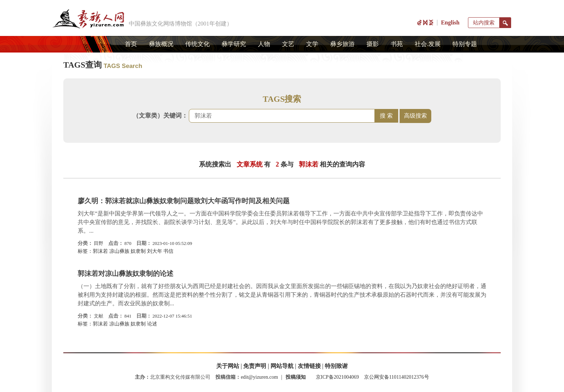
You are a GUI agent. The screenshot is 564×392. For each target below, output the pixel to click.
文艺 (288, 44)
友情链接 (309, 366)
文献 (99, 316)
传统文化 (197, 44)
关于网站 (228, 366)
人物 (264, 44)
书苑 (397, 44)
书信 (168, 251)
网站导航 (282, 366)
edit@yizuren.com (259, 377)
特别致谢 (336, 366)
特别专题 (465, 44)
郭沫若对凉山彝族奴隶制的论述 (126, 274)
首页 (131, 44)
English (450, 22)
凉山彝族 (119, 251)
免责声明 (255, 366)
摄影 (373, 44)
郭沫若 (100, 251)
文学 (312, 44)
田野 (99, 243)
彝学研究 (234, 44)
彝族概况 (161, 44)
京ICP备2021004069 (337, 377)
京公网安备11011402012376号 (397, 377)
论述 (152, 324)
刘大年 (155, 251)
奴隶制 (138, 251)
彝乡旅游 (342, 44)
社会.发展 (428, 44)
